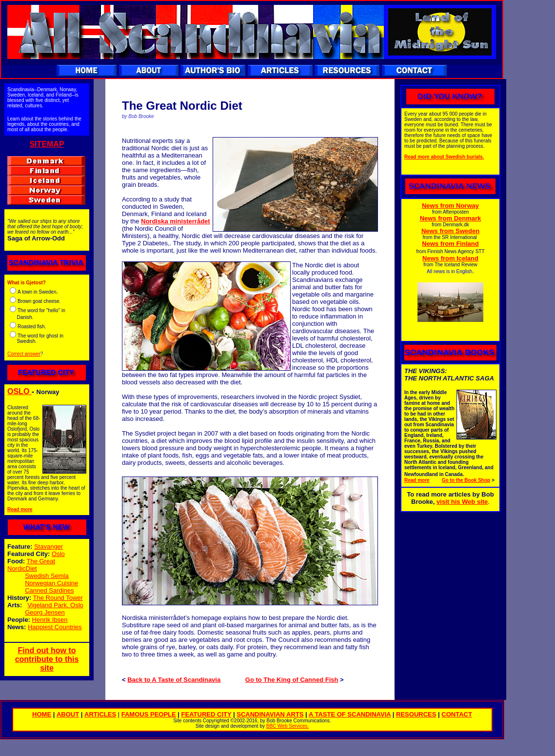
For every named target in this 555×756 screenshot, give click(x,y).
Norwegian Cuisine (51, 583)
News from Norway (450, 206)
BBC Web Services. (288, 726)
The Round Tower (58, 598)
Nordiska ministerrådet (176, 221)
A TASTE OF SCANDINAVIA (350, 714)
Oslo (58, 554)
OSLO (20, 391)
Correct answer (24, 354)
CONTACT (457, 714)
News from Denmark (451, 218)
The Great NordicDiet (31, 565)
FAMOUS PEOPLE (149, 714)
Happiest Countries (55, 627)
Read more (20, 509)
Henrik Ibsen (50, 620)
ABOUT (68, 714)
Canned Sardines (49, 590)
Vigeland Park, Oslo (55, 605)
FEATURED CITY (207, 714)
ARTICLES (100, 714)
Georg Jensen (45, 612)
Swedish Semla (47, 576)
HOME (42, 714)
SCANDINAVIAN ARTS (270, 714)
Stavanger (49, 547)
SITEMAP (47, 144)
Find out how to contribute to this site (47, 659)
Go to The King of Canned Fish (292, 680)
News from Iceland (450, 258)
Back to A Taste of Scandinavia (174, 680)
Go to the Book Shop (466, 480)
